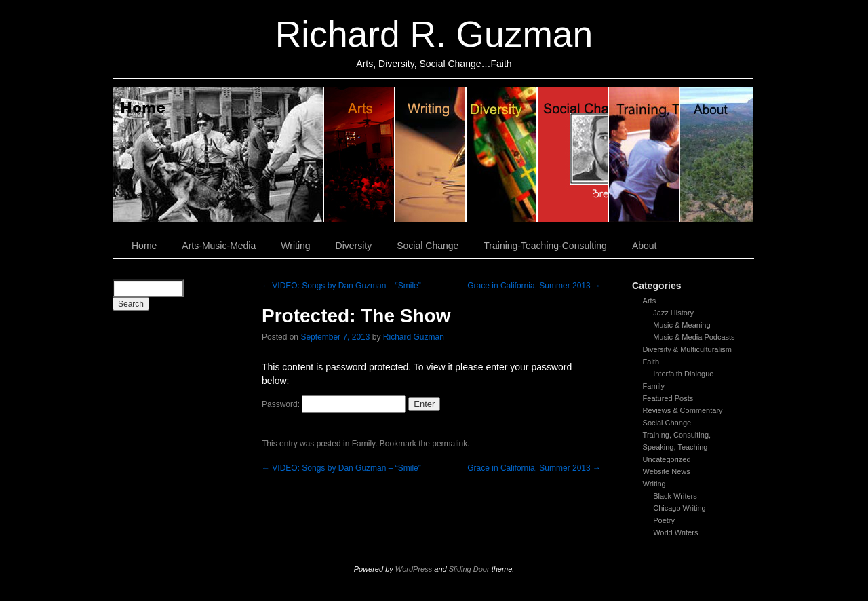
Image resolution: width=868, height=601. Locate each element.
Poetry (664, 520)
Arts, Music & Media (360, 155)
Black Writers (675, 496)
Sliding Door (469, 569)
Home (218, 155)
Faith (651, 362)
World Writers (675, 532)
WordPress (414, 569)
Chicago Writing (679, 508)
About (717, 155)
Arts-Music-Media (219, 246)
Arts (650, 300)
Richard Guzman (414, 337)
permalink (450, 444)
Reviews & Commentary (683, 410)
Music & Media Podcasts (694, 337)
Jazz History (673, 313)
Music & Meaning (682, 325)
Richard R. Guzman (434, 34)
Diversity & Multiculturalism (687, 349)
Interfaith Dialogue (683, 374)
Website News (667, 471)
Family (654, 386)
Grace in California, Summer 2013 (534, 286)
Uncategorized (667, 459)
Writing (431, 155)
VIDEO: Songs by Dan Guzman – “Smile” (341, 286)
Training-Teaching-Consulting (545, 246)
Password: (334, 404)
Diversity (502, 155)
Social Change (573, 155)
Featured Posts (668, 398)
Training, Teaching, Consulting (645, 155)
